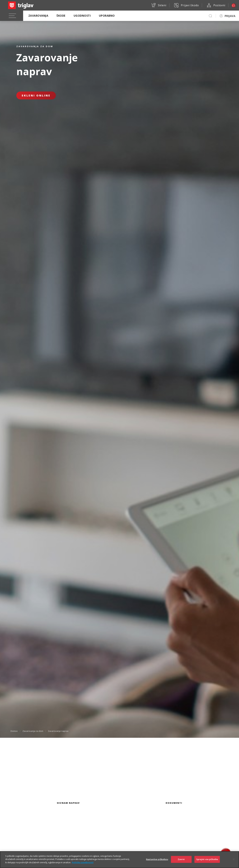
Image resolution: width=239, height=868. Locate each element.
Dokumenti (174, 803)
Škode (61, 16)
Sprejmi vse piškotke (207, 863)
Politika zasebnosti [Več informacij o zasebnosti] (83, 866)
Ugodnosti (82, 16)
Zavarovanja (38, 16)
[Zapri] (234, 863)
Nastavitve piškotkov (157, 863)
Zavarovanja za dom (33, 731)
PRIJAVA (230, 16)
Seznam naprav (68, 803)
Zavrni (181, 863)
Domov (14, 731)
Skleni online (36, 95)
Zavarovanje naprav (58, 731)
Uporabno (107, 16)
